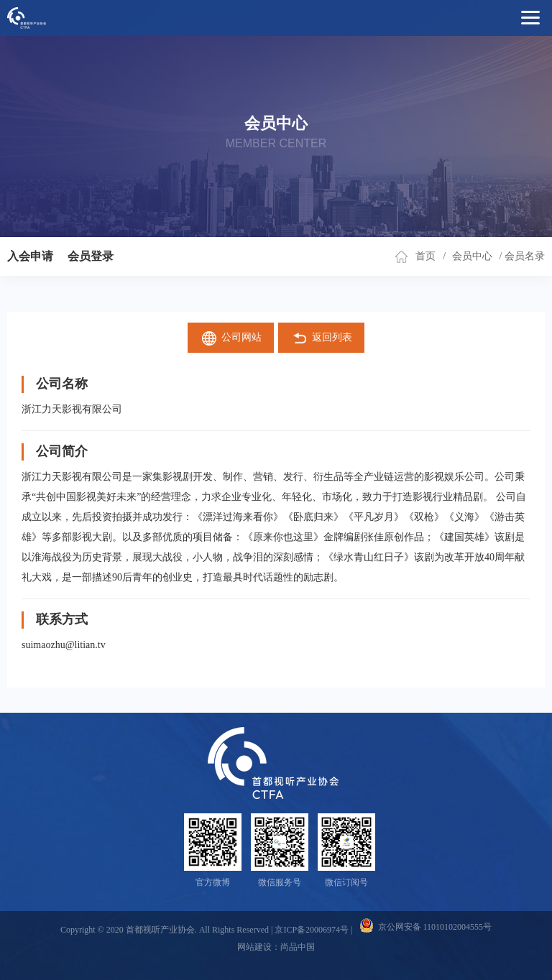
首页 (425, 256)
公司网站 (231, 338)
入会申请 (30, 256)
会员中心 (472, 256)
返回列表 (322, 338)
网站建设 (254, 947)
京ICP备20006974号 (312, 930)
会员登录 (91, 256)
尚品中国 (298, 947)
